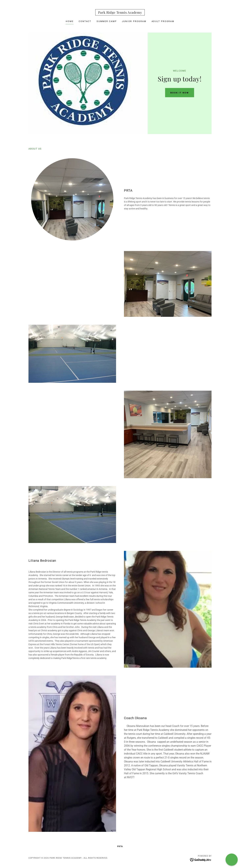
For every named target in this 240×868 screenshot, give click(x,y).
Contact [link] (85, 21)
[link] (120, 13)
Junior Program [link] (134, 21)
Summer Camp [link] (107, 21)
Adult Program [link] (163, 21)
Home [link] (70, 21)
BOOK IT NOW (180, 93)
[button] (232, 860)
